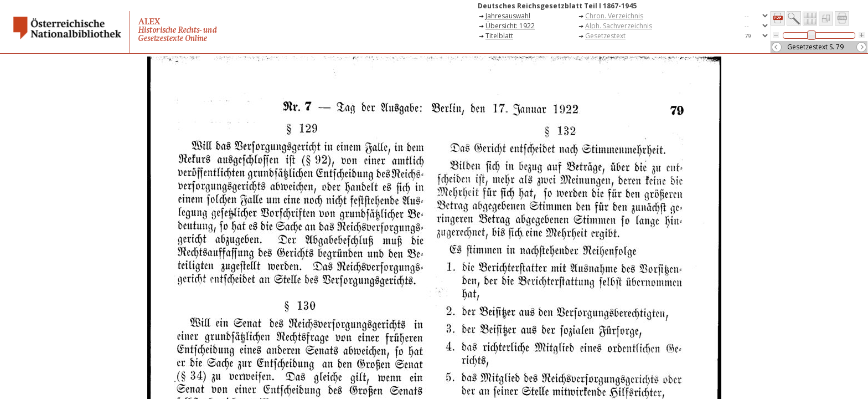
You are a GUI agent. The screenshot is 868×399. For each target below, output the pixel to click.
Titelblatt (499, 36)
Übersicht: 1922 (510, 26)
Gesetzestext (605, 36)
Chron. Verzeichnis (614, 16)
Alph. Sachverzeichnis (619, 26)
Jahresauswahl (508, 16)
